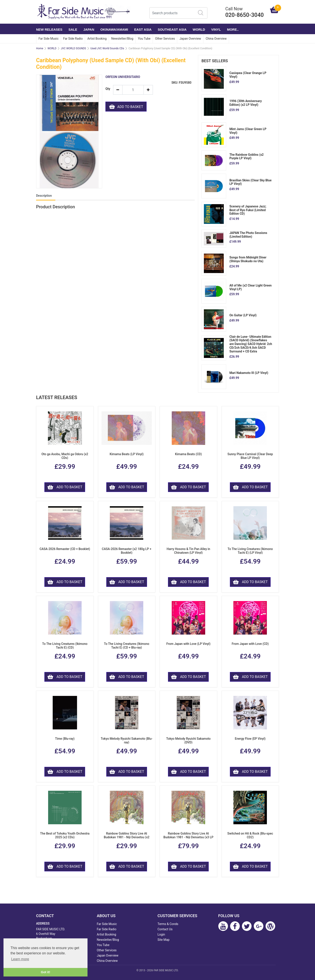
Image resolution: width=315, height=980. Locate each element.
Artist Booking (97, 39)
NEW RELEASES (49, 29)
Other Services (165, 39)
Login (161, 934)
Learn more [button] (20, 959)
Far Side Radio (73, 39)
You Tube (144, 39)
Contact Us (165, 929)
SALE (73, 29)
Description (44, 196)
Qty (108, 89)
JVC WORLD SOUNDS (73, 48)
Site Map (164, 940)
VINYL (216, 29)
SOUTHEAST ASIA (172, 29)
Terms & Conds (168, 924)
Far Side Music (49, 39)
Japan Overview (190, 39)
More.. (233, 29)
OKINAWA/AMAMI (114, 29)
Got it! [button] (45, 972)
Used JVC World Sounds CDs (107, 48)
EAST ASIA (143, 29)
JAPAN (89, 29)
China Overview (216, 39)
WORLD (199, 29)
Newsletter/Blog (122, 39)
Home (40, 48)
